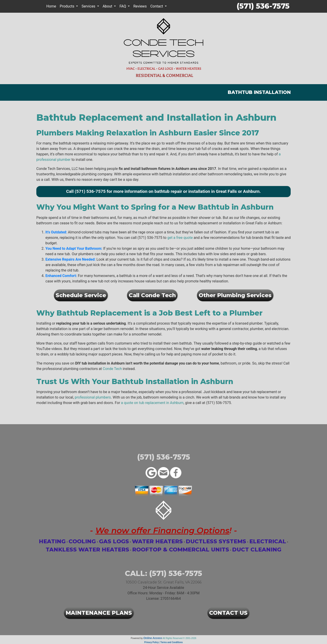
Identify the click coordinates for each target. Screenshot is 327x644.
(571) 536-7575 (263, 6)
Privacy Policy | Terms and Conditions (163, 642)
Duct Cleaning (257, 550)
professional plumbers (93, 397)
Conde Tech (112, 369)
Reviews (140, 6)
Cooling (82, 541)
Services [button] (89, 6)
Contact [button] (157, 6)
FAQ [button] (123, 6)
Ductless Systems (216, 541)
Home (51, 6)
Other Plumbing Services (235, 295)
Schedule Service (81, 295)
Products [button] (67, 6)
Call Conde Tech (152, 295)
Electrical (268, 541)
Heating (52, 541)
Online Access (153, 638)
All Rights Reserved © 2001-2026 (180, 638)
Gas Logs (114, 541)
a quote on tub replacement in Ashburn (152, 403)
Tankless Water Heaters (87, 550)
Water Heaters (157, 541)
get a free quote (180, 238)
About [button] (108, 6)
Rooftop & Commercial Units (181, 550)
